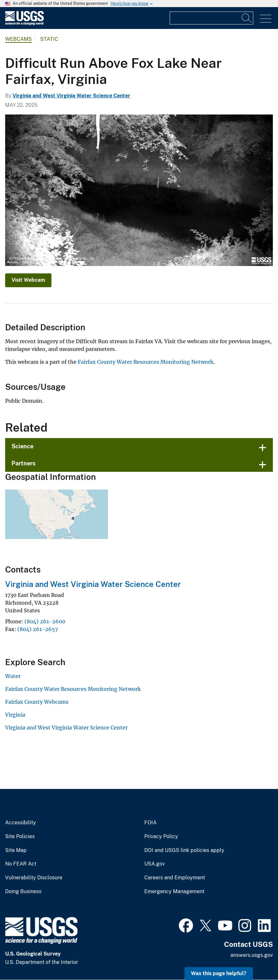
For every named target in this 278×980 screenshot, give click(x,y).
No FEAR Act (21, 864)
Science (22, 446)
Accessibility (21, 823)
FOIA (150, 823)
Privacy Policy (161, 837)
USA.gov (155, 864)
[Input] (211, 18)
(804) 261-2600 (45, 621)
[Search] (247, 18)
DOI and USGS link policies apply (184, 850)
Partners (24, 463)
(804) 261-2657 (38, 629)
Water (13, 676)
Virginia (15, 715)
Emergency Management (174, 892)
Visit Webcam (28, 280)
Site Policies (20, 837)
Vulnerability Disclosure (34, 878)
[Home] (24, 24)
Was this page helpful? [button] (219, 973)
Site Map (16, 850)
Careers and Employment (175, 878)
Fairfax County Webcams (37, 702)
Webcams (18, 39)
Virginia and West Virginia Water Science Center (71, 96)
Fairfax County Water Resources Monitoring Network (146, 362)
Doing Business (23, 892)
